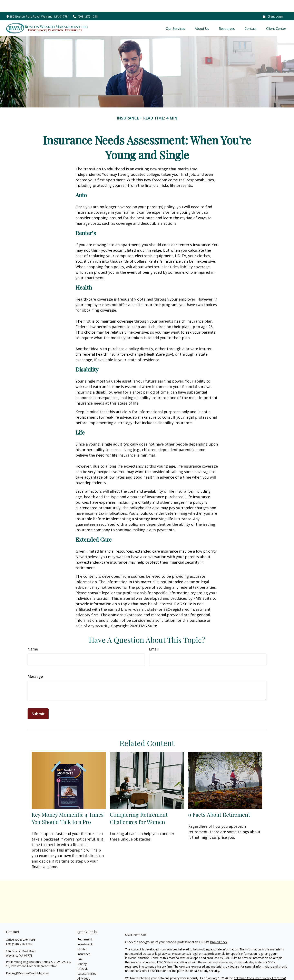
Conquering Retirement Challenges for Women (139, 806)
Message (35, 664)
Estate (82, 937)
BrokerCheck (219, 930)
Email (154, 637)
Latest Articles (87, 961)
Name (33, 637)
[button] (175, 16)
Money (82, 952)
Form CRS (140, 922)
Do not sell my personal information (245, 970)
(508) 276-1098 (85, 4)
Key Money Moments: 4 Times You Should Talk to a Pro (68, 806)
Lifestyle (83, 956)
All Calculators (87, 971)
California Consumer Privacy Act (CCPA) (260, 966)
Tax (80, 947)
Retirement (85, 927)
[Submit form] (38, 702)
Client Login (273, 4)
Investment (85, 932)
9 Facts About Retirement (219, 802)
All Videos (84, 966)
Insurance (84, 942)
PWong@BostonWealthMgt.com (27, 961)
